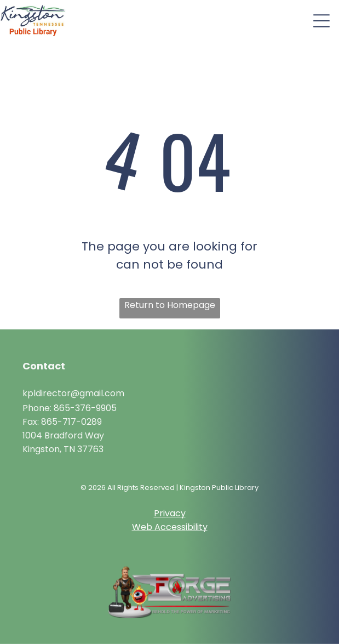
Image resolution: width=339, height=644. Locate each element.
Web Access (159, 527)
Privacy (170, 513)
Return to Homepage (170, 305)
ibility (197, 527)
